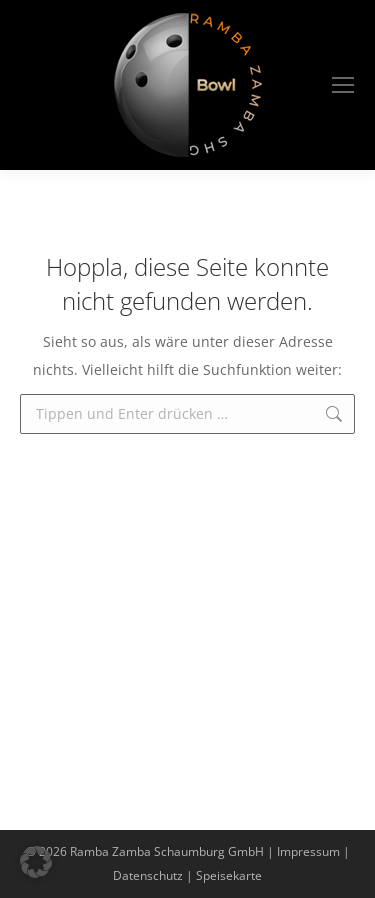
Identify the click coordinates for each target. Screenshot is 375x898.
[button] (36, 862)
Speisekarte (229, 875)
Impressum (308, 851)
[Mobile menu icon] (343, 85)
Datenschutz (148, 875)
